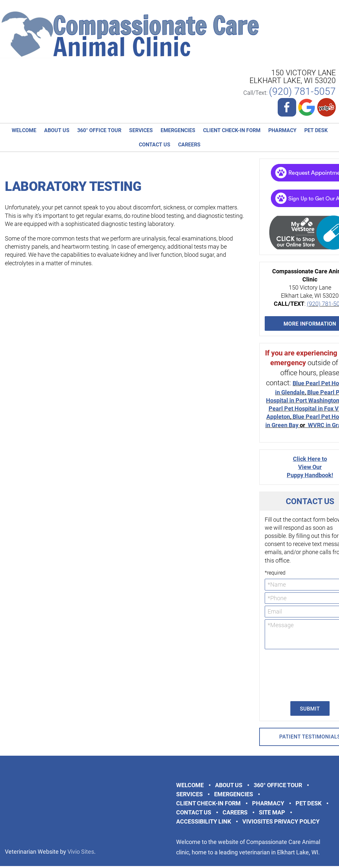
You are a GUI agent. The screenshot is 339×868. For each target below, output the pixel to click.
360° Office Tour (99, 130)
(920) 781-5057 (302, 91)
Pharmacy (282, 130)
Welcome (24, 130)
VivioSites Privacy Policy (281, 821)
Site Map (272, 812)
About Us (57, 130)
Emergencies (178, 130)
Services (141, 130)
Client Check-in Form (232, 130)
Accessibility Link (204, 821)
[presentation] (291, 675)
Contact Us (155, 145)
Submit (310, 709)
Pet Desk (316, 130)
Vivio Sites (81, 852)
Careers (189, 145)
